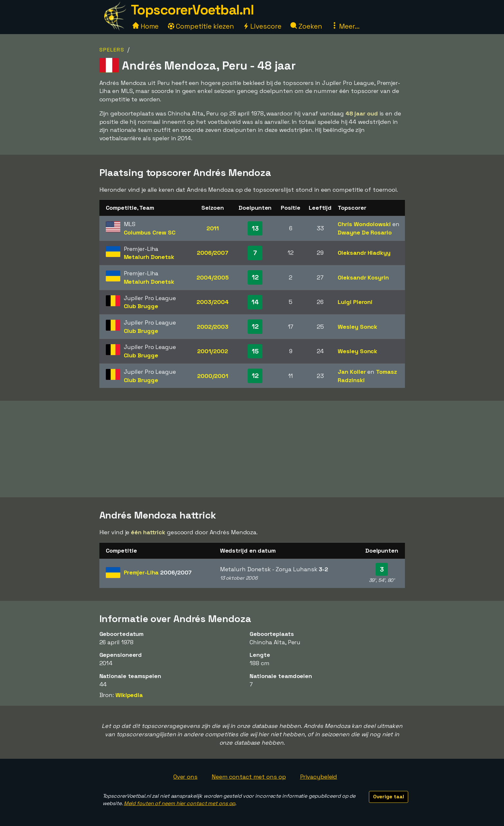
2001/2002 (212, 351)
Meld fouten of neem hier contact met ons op (180, 803)
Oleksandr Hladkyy (364, 253)
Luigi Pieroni (355, 302)
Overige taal (389, 797)
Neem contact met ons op (249, 777)
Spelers (112, 50)
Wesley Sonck (357, 327)
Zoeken (306, 26)
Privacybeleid (319, 777)
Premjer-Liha (158, 572)
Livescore (262, 26)
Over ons (185, 777)
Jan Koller (352, 372)
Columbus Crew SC (150, 232)
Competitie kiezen (201, 26)
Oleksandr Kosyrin (363, 277)
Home (146, 26)
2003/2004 (212, 302)
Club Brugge (141, 306)
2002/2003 (213, 327)
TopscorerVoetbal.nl (192, 10)
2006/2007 (213, 253)
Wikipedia (129, 695)
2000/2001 (213, 376)
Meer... (345, 26)
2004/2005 (212, 277)
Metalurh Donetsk (149, 257)
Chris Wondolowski (364, 224)
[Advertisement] (252, 449)
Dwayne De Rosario (365, 232)
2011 (213, 228)
